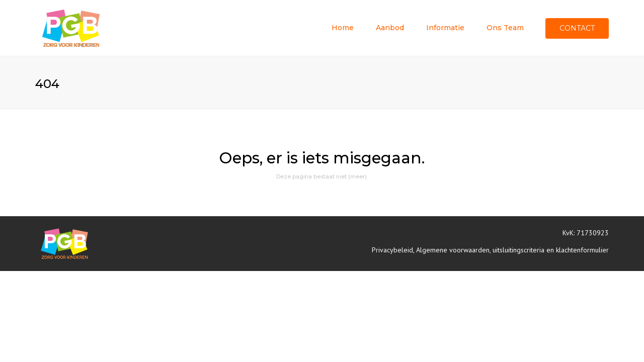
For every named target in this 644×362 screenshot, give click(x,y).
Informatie (445, 28)
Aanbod (390, 28)
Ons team (505, 28)
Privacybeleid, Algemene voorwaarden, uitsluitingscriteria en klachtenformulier (490, 250)
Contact (577, 28)
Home (343, 28)
